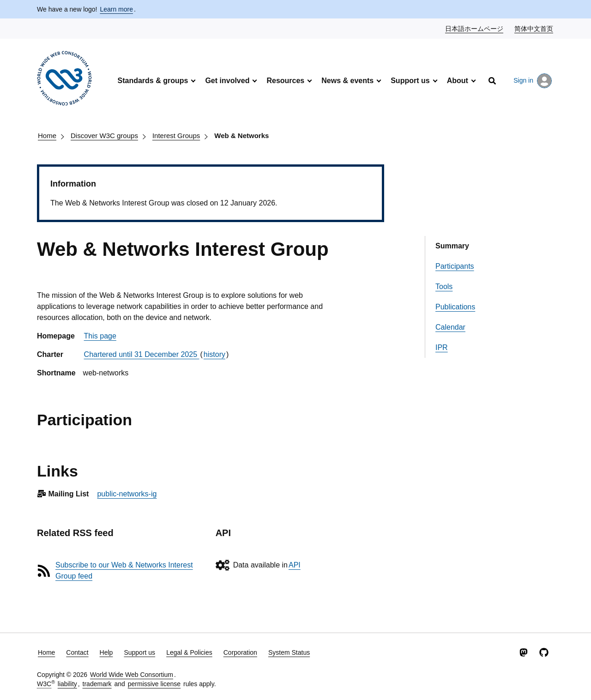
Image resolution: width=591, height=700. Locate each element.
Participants (455, 266)
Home (47, 136)
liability (67, 684)
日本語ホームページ (475, 28)
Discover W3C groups (104, 136)
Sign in (533, 81)
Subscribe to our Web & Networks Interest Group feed (124, 570)
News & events (347, 81)
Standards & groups (153, 81)
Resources (285, 81)
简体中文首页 (534, 28)
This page (100, 336)
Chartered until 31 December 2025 (142, 354)
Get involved (227, 81)
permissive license (154, 684)
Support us (410, 81)
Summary (452, 246)
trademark (97, 684)
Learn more (116, 9)
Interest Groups (176, 136)
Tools (444, 287)
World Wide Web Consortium (132, 675)
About (458, 81)
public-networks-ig (127, 494)
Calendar (450, 327)
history (214, 354)
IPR (442, 347)
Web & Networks (241, 136)
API (295, 565)
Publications (455, 307)
